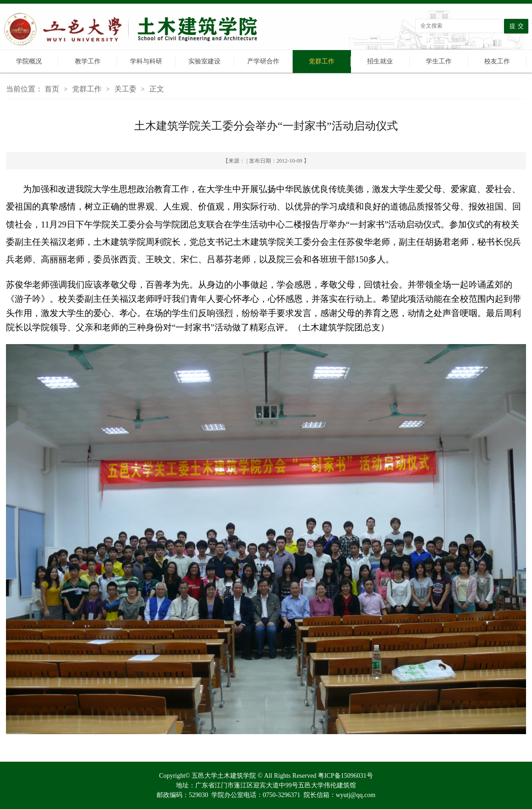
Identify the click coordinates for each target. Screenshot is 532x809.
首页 (52, 89)
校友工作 (497, 61)
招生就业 (380, 61)
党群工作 (322, 61)
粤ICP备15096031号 (345, 776)
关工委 (125, 89)
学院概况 (29, 61)
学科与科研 (146, 61)
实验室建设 (204, 61)
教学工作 (88, 61)
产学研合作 (263, 61)
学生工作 (439, 61)
